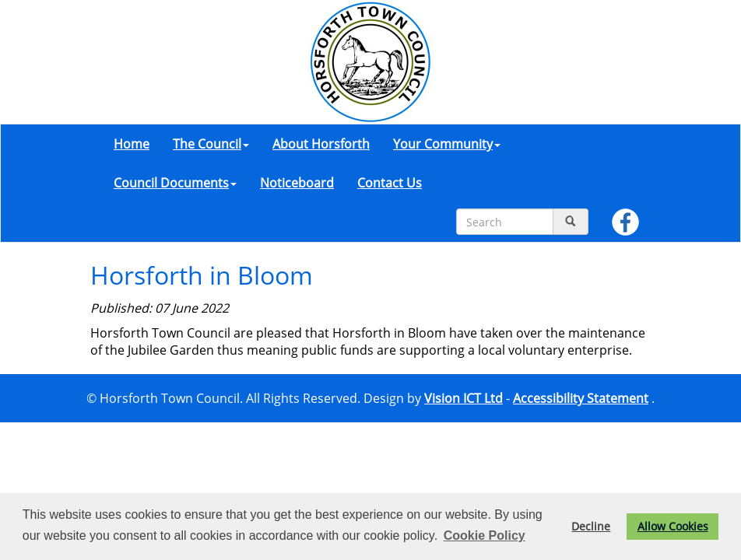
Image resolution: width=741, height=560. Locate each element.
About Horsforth (321, 144)
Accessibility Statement (581, 398)
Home (132, 144)
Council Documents (175, 183)
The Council (211, 144)
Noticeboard (297, 183)
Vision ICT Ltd (464, 398)
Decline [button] (591, 526)
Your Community (447, 144)
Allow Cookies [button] (673, 526)
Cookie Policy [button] (485, 535)
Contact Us (390, 183)
